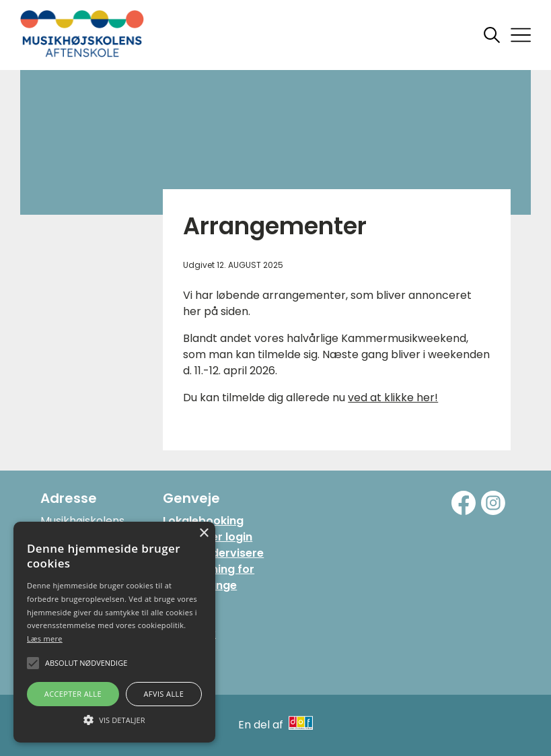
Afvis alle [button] (163, 694)
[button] (114, 719)
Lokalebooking (203, 521)
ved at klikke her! (393, 398)
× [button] (204, 534)
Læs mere (45, 639)
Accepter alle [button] (73, 694)
